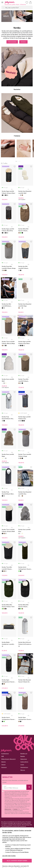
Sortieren (23, 42)
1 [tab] (16, 161)
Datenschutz (24, 759)
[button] (2, 2)
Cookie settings (24, 762)
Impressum (4, 767)
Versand (3, 765)
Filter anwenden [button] (12, 42)
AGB (3, 756)
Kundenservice (5, 754)
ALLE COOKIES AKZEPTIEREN (17, 861)
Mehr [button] (30, 38)
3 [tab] (20, 161)
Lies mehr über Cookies (9, 856)
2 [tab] (18, 161)
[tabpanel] (8, 149)
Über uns (23, 770)
